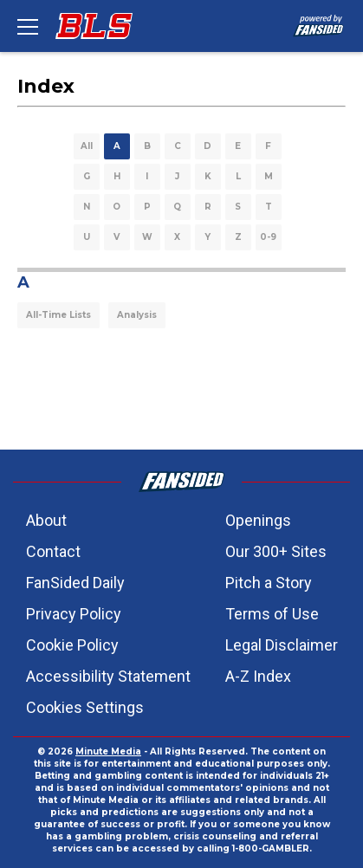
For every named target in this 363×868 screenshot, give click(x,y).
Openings (258, 520)
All (87, 146)
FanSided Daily (75, 583)
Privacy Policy (74, 614)
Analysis (137, 315)
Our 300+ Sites (276, 551)
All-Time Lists (58, 315)
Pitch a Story (269, 583)
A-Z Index (258, 676)
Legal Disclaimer (282, 645)
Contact (53, 551)
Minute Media (108, 751)
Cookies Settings (85, 707)
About (46, 520)
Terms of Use (272, 614)
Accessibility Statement (108, 676)
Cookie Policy (72, 645)
